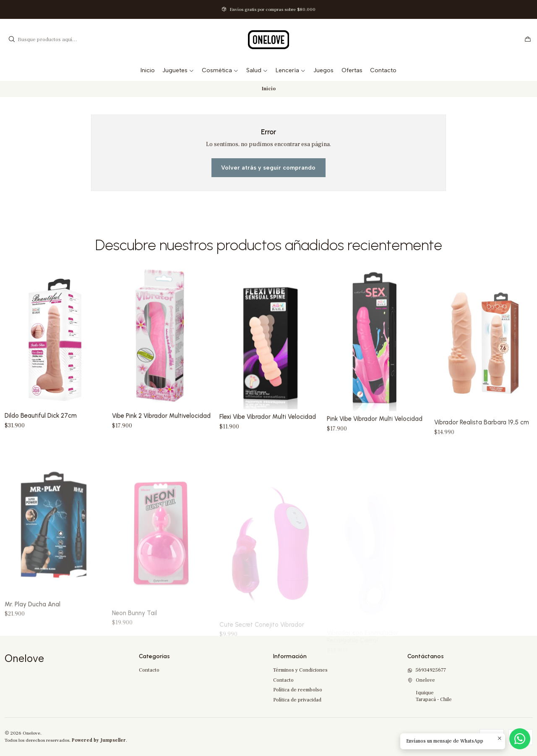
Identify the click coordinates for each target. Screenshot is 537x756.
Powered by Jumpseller (99, 740)
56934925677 (427, 670)
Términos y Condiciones (300, 670)
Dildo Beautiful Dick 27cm (41, 431)
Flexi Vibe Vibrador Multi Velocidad (268, 452)
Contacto (149, 670)
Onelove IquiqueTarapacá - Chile (430, 690)
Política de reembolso (298, 690)
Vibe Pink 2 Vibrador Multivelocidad (161, 441)
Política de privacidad (297, 700)
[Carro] (528, 39)
